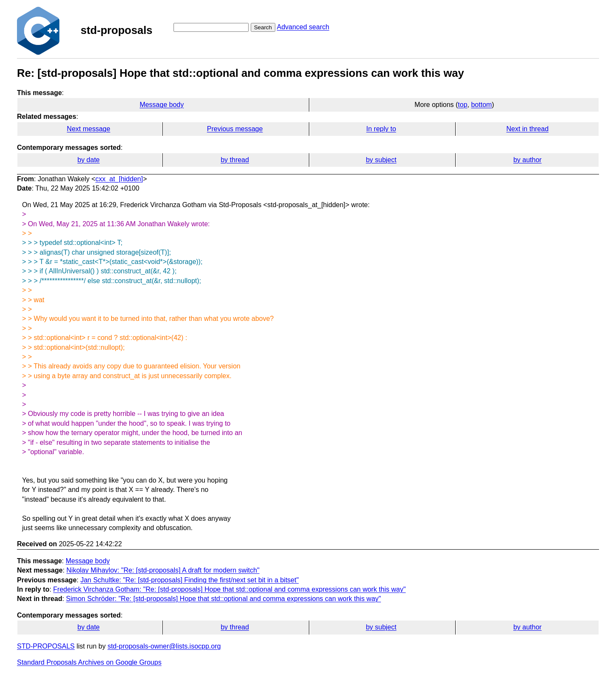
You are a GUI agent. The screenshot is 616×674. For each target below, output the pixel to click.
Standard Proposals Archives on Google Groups (89, 662)
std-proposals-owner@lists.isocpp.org (164, 646)
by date (88, 160)
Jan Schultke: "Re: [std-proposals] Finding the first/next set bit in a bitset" (189, 580)
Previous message (235, 129)
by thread (235, 160)
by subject (381, 160)
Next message (89, 129)
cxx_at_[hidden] (119, 179)
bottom (481, 105)
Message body (162, 105)
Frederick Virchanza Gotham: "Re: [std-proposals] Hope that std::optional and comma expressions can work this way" (229, 589)
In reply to (381, 129)
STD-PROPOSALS (46, 646)
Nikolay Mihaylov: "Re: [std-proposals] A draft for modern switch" (163, 570)
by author (528, 160)
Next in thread (527, 129)
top (462, 105)
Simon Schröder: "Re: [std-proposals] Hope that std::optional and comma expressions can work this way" (224, 599)
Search (263, 27)
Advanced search (303, 27)
